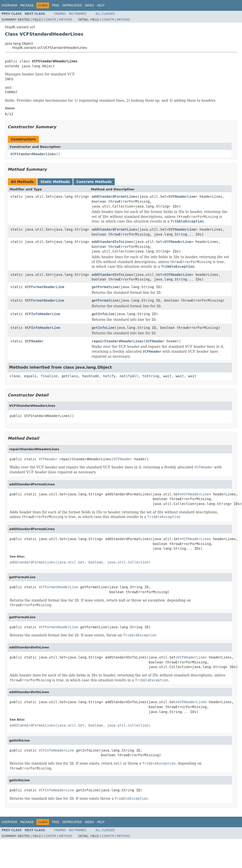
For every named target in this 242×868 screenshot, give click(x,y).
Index (90, 5)
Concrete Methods (94, 182)
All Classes (105, 14)
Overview (9, 5)
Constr (50, 20)
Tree (56, 5)
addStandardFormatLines (114, 196)
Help (101, 5)
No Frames (78, 14)
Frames (60, 14)
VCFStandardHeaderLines (33, 154)
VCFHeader (34, 341)
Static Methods (55, 182)
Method (66, 20)
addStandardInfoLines (112, 242)
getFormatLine (105, 287)
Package (27, 5)
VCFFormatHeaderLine (45, 287)
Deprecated (72, 5)
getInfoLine (103, 314)
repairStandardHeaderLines (118, 341)
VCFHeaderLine (182, 196)
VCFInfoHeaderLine (42, 314)
